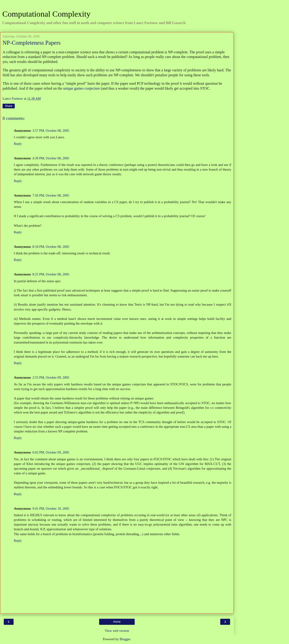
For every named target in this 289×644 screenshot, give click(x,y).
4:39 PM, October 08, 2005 (51, 158)
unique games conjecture (81, 88)
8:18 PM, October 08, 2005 (51, 247)
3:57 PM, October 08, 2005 (51, 131)
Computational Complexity (46, 14)
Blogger (125, 639)
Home (117, 622)
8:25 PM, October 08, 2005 (51, 274)
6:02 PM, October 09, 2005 (51, 452)
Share (9, 106)
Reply (18, 144)
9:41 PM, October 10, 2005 (51, 509)
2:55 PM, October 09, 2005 (51, 377)
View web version (117, 631)
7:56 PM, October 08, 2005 (51, 195)
